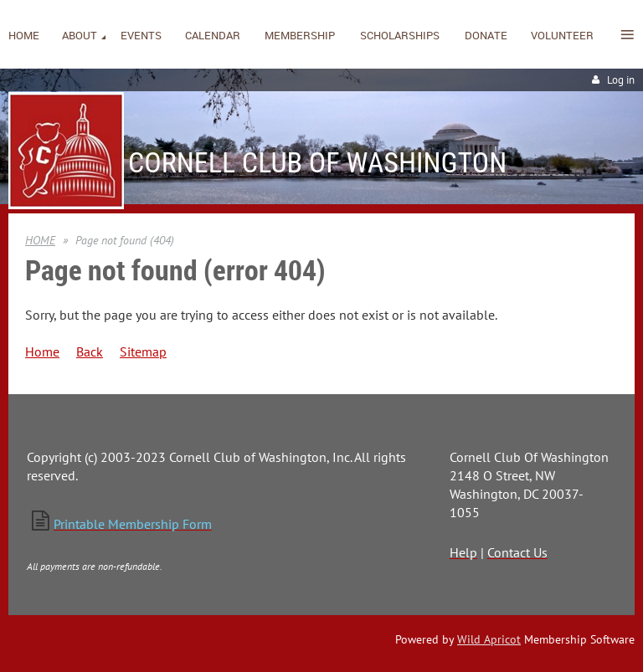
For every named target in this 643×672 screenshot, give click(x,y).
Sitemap (143, 351)
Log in (621, 80)
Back (90, 351)
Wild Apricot (489, 639)
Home (42, 351)
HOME (40, 240)
